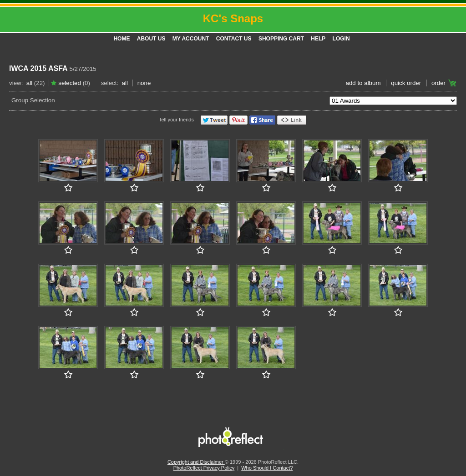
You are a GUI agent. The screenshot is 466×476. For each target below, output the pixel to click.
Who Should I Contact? (267, 468)
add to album (363, 83)
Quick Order (406, 83)
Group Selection (33, 100)
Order (438, 83)
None (144, 83)
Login (341, 39)
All (29, 83)
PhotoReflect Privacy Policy (204, 468)
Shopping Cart (281, 39)
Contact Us (234, 39)
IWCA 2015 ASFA (38, 68)
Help (318, 39)
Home (122, 39)
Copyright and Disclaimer (196, 462)
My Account (191, 39)
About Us (151, 39)
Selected (70, 83)
